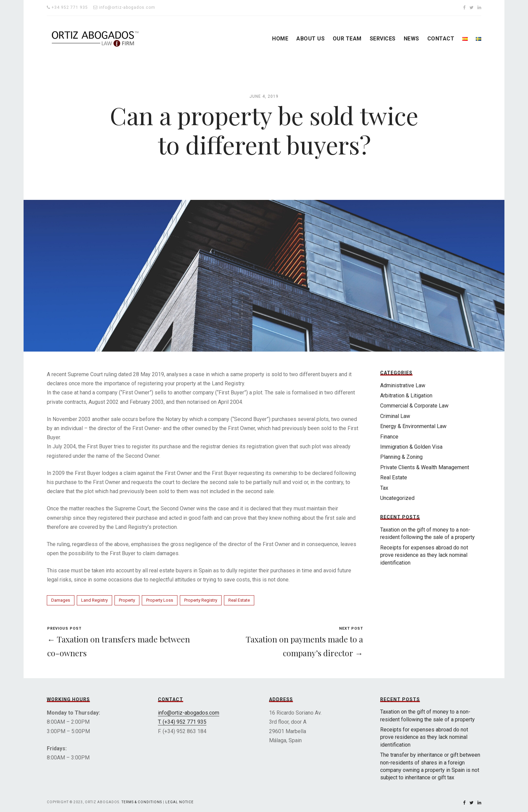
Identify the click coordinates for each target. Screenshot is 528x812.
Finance (389, 437)
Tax (384, 488)
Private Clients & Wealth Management (425, 467)
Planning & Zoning (401, 457)
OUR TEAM (347, 39)
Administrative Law (403, 385)
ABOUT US (310, 39)
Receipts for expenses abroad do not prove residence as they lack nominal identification (424, 555)
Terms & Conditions (142, 802)
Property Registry (201, 600)
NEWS (411, 39)
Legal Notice (179, 802)
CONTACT (441, 39)
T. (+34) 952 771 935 (182, 722)
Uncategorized (397, 498)
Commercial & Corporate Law (414, 406)
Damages (61, 600)
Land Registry (94, 600)
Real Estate (239, 600)
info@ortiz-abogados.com (189, 713)
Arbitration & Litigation (406, 396)
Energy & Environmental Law (413, 426)
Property (127, 600)
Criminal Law (395, 416)
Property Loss (160, 600)
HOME (280, 39)
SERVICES (383, 39)
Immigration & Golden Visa (411, 447)
